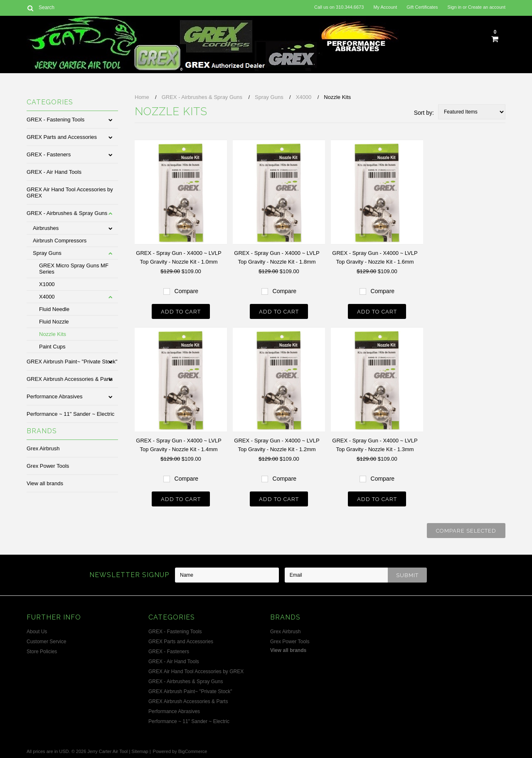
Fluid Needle (54, 309)
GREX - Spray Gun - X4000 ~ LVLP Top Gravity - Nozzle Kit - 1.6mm (375, 257)
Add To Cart (181, 312)
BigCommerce (193, 751)
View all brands (45, 483)
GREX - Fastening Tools (55, 120)
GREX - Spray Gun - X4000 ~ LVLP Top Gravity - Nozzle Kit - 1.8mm (277, 257)
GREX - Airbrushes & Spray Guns (67, 213)
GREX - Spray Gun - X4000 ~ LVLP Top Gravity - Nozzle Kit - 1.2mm (277, 445)
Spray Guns (47, 253)
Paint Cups (52, 347)
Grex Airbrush (43, 448)
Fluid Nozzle (54, 322)
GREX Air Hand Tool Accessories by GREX (70, 193)
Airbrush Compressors (60, 241)
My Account (385, 7)
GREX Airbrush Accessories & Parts (70, 379)
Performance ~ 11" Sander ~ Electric (70, 414)
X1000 (47, 284)
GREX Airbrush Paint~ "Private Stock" (72, 362)
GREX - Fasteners (49, 154)
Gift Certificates (422, 7)
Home (142, 97)
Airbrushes (46, 228)
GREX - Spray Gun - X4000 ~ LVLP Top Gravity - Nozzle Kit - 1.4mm (179, 445)
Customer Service (46, 642)
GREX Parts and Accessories (62, 137)
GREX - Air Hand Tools (54, 172)
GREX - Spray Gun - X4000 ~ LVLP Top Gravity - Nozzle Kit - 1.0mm (179, 257)
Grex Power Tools (48, 466)
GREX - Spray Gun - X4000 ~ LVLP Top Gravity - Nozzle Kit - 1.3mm (375, 445)
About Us (37, 632)
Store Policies (42, 652)
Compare (187, 291)
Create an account (487, 7)
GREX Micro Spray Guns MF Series (74, 269)
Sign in (455, 7)
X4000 (47, 297)
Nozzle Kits (53, 334)
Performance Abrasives (54, 396)
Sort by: (424, 113)
